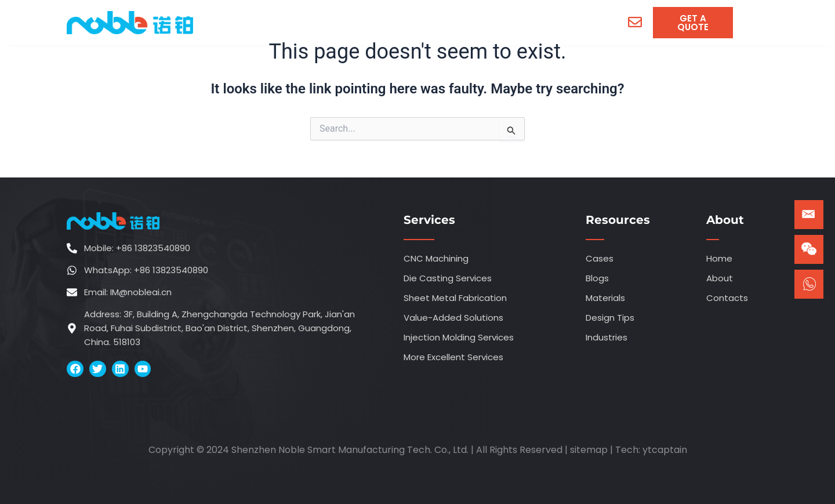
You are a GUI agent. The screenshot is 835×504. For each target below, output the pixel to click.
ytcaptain (665, 450)
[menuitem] (324, 23)
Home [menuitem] (254, 22)
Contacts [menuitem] (560, 22)
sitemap (589, 450)
